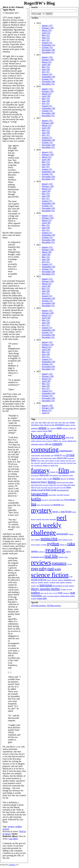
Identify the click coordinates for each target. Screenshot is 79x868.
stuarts (58, 582)
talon (38, 586)
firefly (72, 472)
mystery (11, 827)
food (60, 475)
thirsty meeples (41, 589)
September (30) (48, 77)
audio (59, 428)
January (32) (47, 57)
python (53, 544)
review (66, 557)
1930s (36, 423)
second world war (39, 580)
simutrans (60, 580)
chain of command (47, 441)
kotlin (36, 499)
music (63, 505)
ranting (34, 551)
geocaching (39, 479)
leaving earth (52, 500)
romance (59, 563)
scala (58, 569)
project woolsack (36, 545)
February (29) (48, 91)
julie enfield (60, 495)
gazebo (71, 475)
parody (47, 519)
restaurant (61, 557)
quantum (62, 545)
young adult (42, 598)
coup (52, 455)
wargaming (36, 596)
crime (64, 455)
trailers (36, 592)
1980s (56, 423)
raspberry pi (42, 552)
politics (37, 539)
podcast (71, 534)
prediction (65, 540)
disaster (55, 458)
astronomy (53, 428)
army (48, 428)
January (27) (47, 26)
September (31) (48, 45)
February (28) (48, 60)
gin (48, 479)
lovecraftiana (70, 500)
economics (51, 461)
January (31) (47, 89)
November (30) (48, 50)
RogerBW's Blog (39, 3)
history (44, 482)
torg (68, 589)
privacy (70, 540)
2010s (67, 423)
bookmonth (38, 441)
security (49, 580)
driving (39, 461)
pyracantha (44, 545)
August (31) (47, 106)
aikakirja (68, 425)
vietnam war (66, 593)
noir (59, 512)
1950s (44, 422)
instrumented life (63, 490)
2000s (64, 423)
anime (43, 428)
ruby (43, 569)
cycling (41, 458)
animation (35, 428)
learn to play (45, 500)
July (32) (46, 40)
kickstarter (67, 495)
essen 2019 (50, 463)
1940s (40, 423)
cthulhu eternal (35, 458)
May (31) (46, 35)
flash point (44, 475)
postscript (49, 539)
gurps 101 (63, 479)
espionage (62, 461)
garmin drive (65, 475)
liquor (62, 500)
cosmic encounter (46, 455)
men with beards (45, 505)
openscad (39, 519)
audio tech (65, 428)
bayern (45, 431)
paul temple (53, 519)
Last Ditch (13, 839)
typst (60, 593)
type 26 (46, 593)
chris (60, 441)
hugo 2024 (57, 488)
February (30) (48, 28)
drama (34, 460)
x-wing (34, 598)
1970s (52, 423)
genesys (33, 479)
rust (51, 569)
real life (51, 556)
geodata (45, 479)
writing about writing (67, 596)
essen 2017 (37, 463)
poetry (33, 540)
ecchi (46, 461)
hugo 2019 (67, 485)
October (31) (47, 47)
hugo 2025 (63, 488)
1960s (49, 423)
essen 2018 (44, 463)
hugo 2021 (38, 488)
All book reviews (38, 606)
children (55, 441)
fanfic (57, 465)
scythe (71, 577)
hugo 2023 (50, 488)
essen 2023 (63, 463)
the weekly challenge (68, 586)
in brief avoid (50, 490)
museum (57, 505)
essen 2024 (70, 463)
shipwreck (54, 580)
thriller (56, 589)
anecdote (73, 425)
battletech (40, 431)
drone (43, 461)
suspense (33, 586)
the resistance (57, 586)
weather (44, 596)
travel (42, 593)
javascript (39, 494)
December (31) (48, 52)
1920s (33, 423)
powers (60, 540)
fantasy (40, 470)
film (64, 470)
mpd (51, 505)
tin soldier (63, 589)
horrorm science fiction (63, 482)
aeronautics (60, 425)
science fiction (50, 575)
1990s (60, 423)
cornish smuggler (36, 455)
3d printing (35, 425)
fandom (53, 465)
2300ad (72, 422)
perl (62, 518)
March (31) (47, 62)
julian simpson (52, 495)
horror (52, 482)
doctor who (62, 458)
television (46, 585)
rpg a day (69, 564)
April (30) (46, 64)
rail (66, 545)
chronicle (64, 441)
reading (18, 827)
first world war (35, 475)
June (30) (46, 69)
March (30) (47, 252)
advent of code (49, 425)
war (73, 592)
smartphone (68, 580)
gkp (51, 479)
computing (45, 449)
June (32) (46, 38)
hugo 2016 (46, 485)
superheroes (68, 582)
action (41, 425)
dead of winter (48, 458)
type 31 (51, 593)
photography (62, 534)
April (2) (46, 413)
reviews (6, 829)
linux (58, 500)
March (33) (47, 30)
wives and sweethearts (53, 596)
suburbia (62, 582)
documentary (71, 458)
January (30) (47, 406)
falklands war (46, 465)
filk (57, 472)
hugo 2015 (39, 485)
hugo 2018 (60, 485)
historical (36, 482)
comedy (57, 444)
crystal (70, 455)
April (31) (46, 33)
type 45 (55, 593)
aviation (71, 428)
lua (34, 504)
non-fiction (66, 512)
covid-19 (58, 455)
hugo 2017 (53, 485)
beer (50, 431)
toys (71, 589)
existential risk (38, 465)
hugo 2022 (44, 488)
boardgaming (48, 436)
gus (67, 479)
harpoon (72, 479)
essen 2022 (57, 463)
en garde (57, 461)
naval (55, 512)
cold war (48, 444)
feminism (53, 472)
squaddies (41, 582)
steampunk (52, 582)
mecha (39, 505)
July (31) (46, 72)
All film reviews (54, 606)
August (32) (47, 43)
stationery (46, 582)
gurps (56, 478)
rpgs (35, 569)
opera (43, 519)
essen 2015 (69, 461)
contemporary (66, 451)
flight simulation (54, 475)
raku (71, 544)
